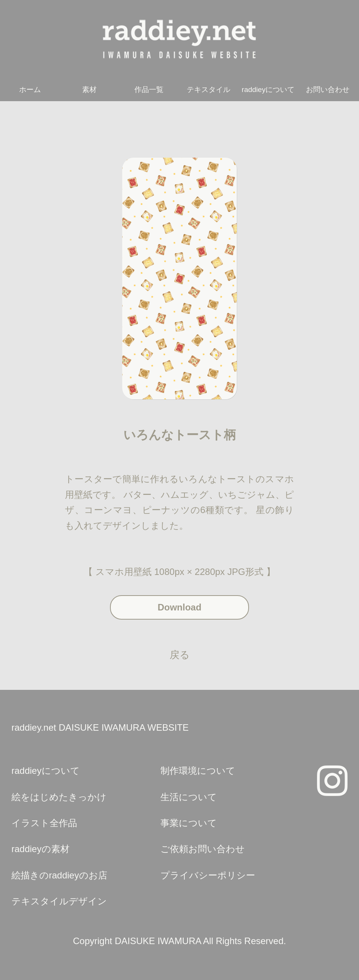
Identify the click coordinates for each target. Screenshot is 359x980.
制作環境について (198, 771)
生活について (189, 797)
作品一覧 (149, 90)
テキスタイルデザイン (59, 901)
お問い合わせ (328, 90)
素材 (89, 90)
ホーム (30, 90)
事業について (189, 823)
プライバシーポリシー (208, 875)
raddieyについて (268, 90)
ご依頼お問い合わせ (203, 849)
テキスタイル (209, 90)
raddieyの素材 (40, 849)
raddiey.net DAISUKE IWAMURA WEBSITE (100, 727)
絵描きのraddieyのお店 (59, 875)
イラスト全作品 (44, 823)
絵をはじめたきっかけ (59, 797)
